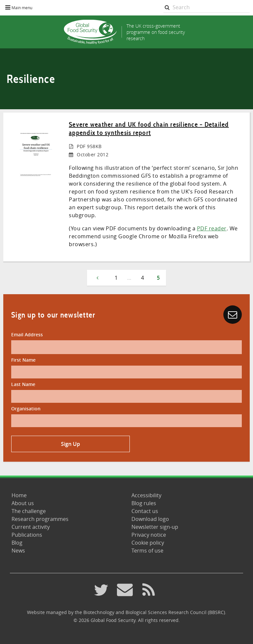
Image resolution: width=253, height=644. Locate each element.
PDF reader (212, 228)
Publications (27, 535)
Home (19, 495)
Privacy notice (149, 535)
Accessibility (146, 495)
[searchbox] (207, 7)
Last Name (23, 384)
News (18, 551)
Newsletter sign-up (155, 527)
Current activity (31, 527)
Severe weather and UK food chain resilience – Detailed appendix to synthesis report (149, 129)
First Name (23, 360)
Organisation (26, 409)
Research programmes (40, 519)
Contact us (145, 511)
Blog (17, 543)
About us (23, 503)
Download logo (150, 519)
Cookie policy (148, 543)
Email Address (27, 335)
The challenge (29, 511)
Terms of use (147, 551)
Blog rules (144, 503)
